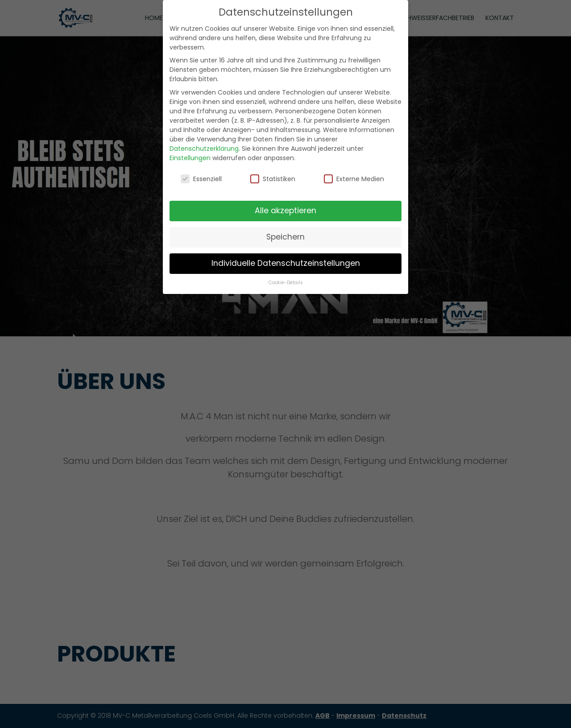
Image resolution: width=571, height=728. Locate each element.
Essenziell (201, 178)
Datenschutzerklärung (204, 148)
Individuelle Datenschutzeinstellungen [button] (286, 263)
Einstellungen (190, 157)
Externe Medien (354, 178)
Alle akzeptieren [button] (285, 210)
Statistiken (273, 178)
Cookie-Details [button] (286, 282)
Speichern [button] (285, 236)
